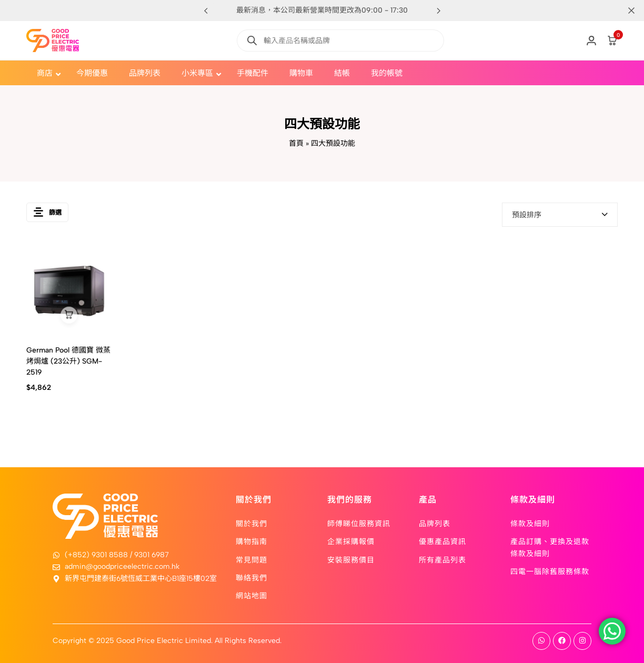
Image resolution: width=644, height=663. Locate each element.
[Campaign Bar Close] (625, 11)
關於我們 (251, 523)
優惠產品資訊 (442, 541)
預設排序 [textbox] (527, 215)
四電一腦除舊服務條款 (550, 571)
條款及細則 (530, 523)
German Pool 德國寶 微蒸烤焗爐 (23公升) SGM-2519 (68, 361)
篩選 (47, 214)
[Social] (541, 641)
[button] (438, 11)
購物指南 (251, 541)
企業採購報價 (351, 541)
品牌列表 (435, 523)
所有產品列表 (442, 559)
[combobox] (560, 215)
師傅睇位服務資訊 (359, 523)
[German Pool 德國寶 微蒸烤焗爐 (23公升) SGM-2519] (69, 290)
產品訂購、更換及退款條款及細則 (550, 547)
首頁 (296, 143)
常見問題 (251, 559)
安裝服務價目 (351, 559)
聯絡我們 (251, 577)
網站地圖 (251, 595)
